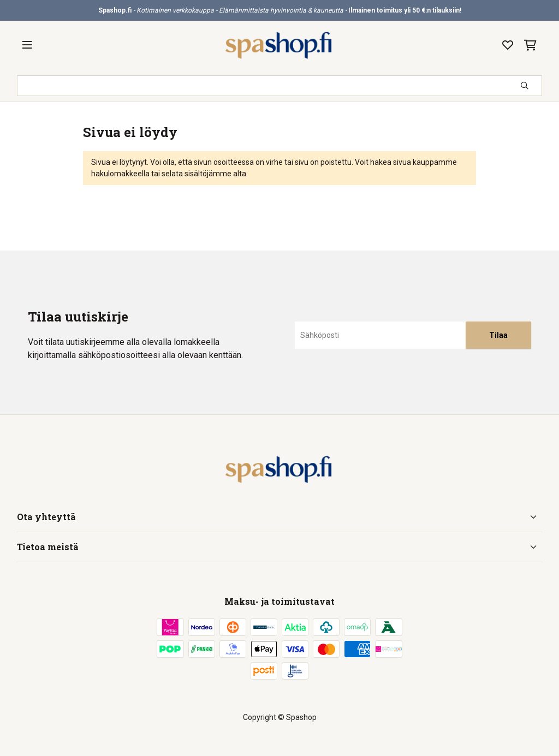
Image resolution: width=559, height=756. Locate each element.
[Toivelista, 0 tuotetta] (508, 45)
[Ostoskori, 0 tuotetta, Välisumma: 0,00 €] (530, 45)
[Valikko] (27, 45)
